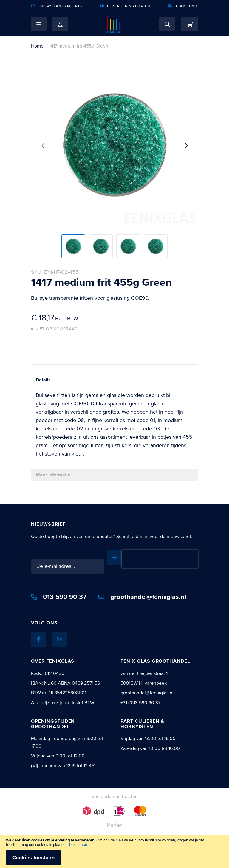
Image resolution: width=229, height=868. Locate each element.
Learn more (79, 845)
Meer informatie (53, 475)
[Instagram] (59, 639)
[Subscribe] (114, 557)
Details (43, 380)
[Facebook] (38, 639)
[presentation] (160, 559)
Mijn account (60, 24)
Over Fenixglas (53, 661)
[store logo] (114, 24)
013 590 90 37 (59, 597)
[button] (39, 24)
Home (37, 46)
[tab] (114, 380)
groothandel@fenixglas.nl (142, 597)
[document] (114, 851)
